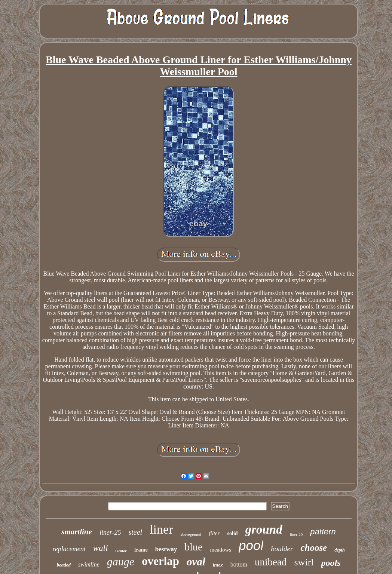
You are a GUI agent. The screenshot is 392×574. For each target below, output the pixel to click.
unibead (271, 562)
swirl (304, 562)
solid (233, 533)
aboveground (191, 535)
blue (193, 547)
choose (314, 548)
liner (161, 529)
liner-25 (110, 532)
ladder (121, 551)
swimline (89, 564)
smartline (77, 532)
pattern (323, 532)
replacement (69, 549)
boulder (282, 549)
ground (264, 530)
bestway (166, 549)
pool (251, 545)
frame (141, 550)
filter (214, 533)
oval (196, 562)
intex (218, 565)
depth (339, 550)
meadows (220, 550)
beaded (64, 565)
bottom (239, 564)
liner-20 (296, 534)
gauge (121, 561)
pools (331, 563)
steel (136, 532)
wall (101, 548)
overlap (160, 561)
